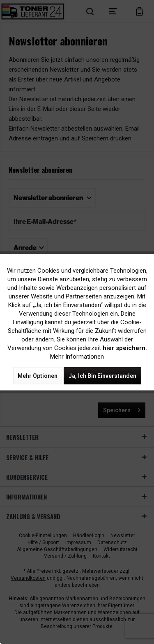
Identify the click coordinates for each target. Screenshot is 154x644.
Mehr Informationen (77, 356)
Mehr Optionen (38, 375)
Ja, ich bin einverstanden (102, 375)
